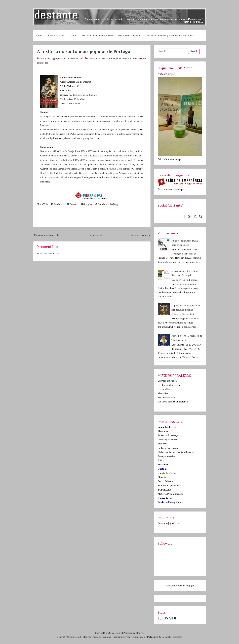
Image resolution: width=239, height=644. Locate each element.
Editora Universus (168, 448)
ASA (160, 460)
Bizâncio (162, 444)
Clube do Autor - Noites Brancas (176, 452)
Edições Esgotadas (168, 485)
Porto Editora (165, 481)
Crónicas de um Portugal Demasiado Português (169, 35)
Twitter (72, 204)
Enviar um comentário (48, 253)
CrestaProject (74, 637)
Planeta (162, 477)
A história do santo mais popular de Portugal (84, 51)
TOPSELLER (164, 490)
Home (39, 35)
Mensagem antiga (140, 235)
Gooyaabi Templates (172, 637)
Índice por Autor (55, 35)
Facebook (57, 204)
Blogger (190, 586)
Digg (114, 204)
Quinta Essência (167, 473)
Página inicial (95, 235)
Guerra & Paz (108, 58)
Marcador (163, 431)
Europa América (167, 456)
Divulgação (94, 58)
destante (118, 633)
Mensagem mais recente (47, 235)
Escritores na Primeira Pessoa (97, 35)
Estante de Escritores (129, 35)
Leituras (73, 35)
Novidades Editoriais (127, 58)
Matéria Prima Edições (170, 494)
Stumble (101, 204)
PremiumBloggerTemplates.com (129, 637)
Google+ (86, 204)
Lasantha (106, 637)
